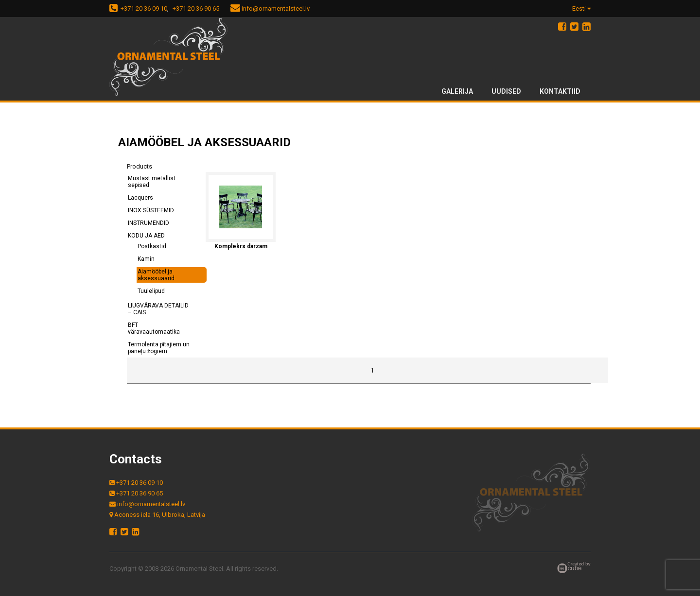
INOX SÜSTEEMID (151, 210)
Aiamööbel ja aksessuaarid (156, 275)
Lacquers (140, 198)
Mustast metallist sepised (152, 182)
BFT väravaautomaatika (154, 328)
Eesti (581, 9)
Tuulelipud (151, 291)
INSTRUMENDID (149, 223)
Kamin (146, 259)
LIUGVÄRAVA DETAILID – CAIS (158, 309)
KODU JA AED (146, 236)
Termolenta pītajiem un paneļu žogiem (159, 348)
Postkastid (152, 246)
